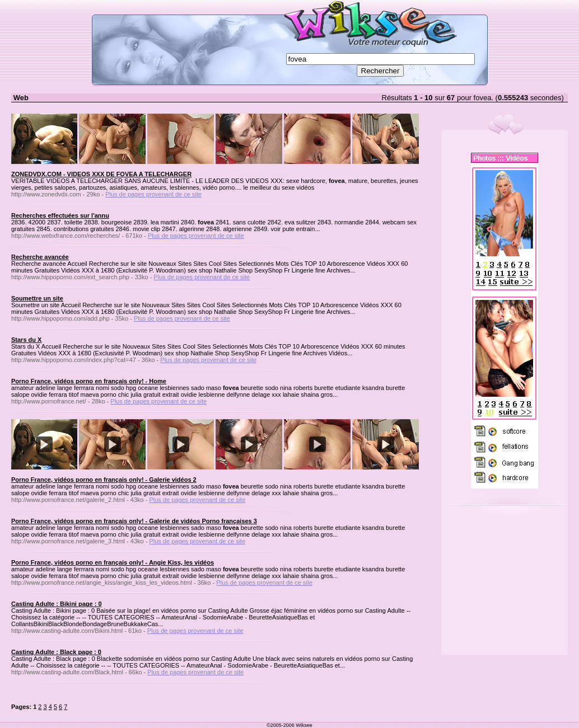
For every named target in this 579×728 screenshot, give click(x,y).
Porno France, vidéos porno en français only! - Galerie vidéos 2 (104, 480)
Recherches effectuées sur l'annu (60, 215)
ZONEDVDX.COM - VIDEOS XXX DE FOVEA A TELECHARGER (101, 174)
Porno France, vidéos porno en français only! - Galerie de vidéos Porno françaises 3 (134, 521)
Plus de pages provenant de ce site (153, 194)
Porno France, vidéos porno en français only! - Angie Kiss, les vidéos (113, 562)
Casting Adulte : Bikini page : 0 (57, 604)
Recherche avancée (40, 257)
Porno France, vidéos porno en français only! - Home (89, 381)
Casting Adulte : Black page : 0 (56, 652)
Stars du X (26, 340)
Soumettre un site (37, 298)
